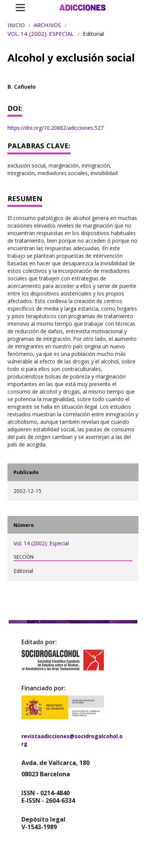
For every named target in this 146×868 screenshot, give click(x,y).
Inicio (16, 25)
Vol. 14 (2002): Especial (41, 34)
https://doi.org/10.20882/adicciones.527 (56, 128)
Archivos (47, 25)
